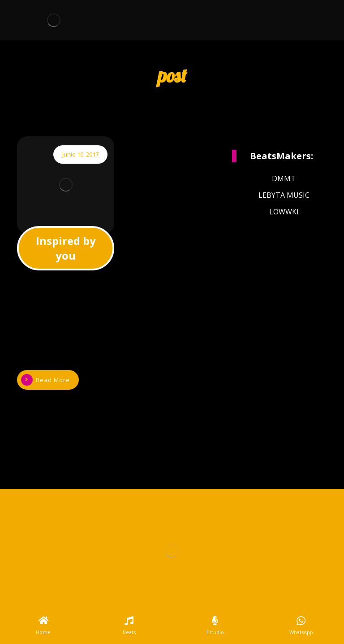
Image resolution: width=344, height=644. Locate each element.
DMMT (284, 178)
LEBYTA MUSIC (284, 195)
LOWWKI (284, 212)
